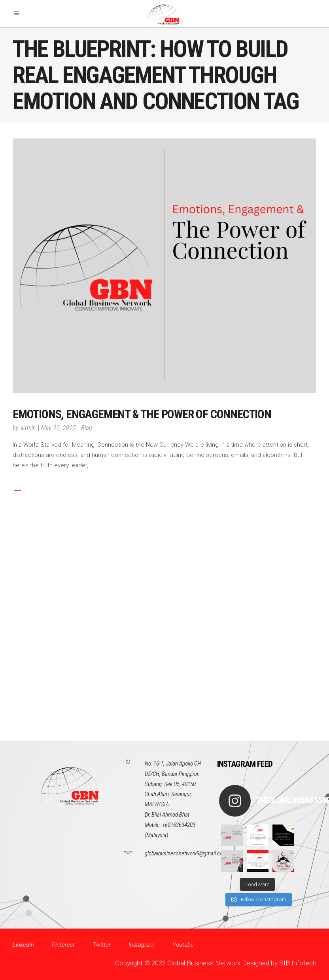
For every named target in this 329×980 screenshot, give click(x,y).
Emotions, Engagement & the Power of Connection (142, 414)
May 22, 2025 (59, 428)
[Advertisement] (164, 642)
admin (28, 428)
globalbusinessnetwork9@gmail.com (186, 853)
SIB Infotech (298, 963)
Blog (87, 428)
